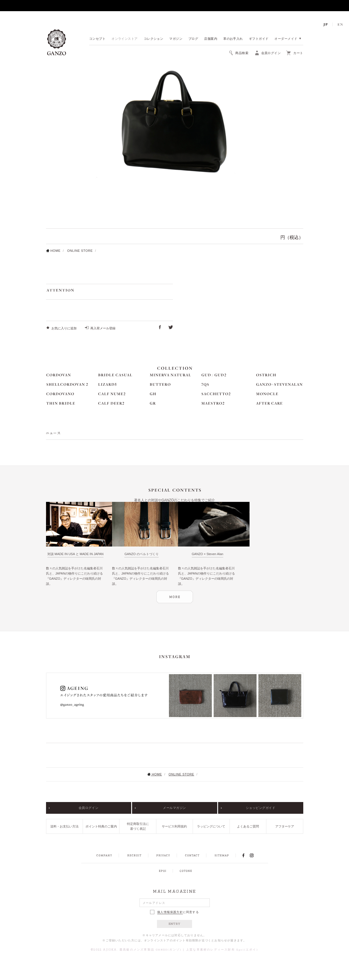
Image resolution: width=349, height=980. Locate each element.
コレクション (154, 39)
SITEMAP (222, 856)
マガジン (176, 39)
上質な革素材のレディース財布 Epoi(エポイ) (222, 950)
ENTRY (174, 924)
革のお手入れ (233, 39)
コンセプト (97, 39)
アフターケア (285, 826)
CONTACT (192, 856)
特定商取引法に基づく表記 (138, 826)
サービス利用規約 (174, 826)
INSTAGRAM (255, 855)
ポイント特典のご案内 (101, 826)
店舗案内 (211, 39)
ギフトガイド (259, 39)
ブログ (193, 39)
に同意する (174, 912)
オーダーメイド (286, 39)
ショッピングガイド (261, 808)
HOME (53, 251)
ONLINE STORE (80, 251)
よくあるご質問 (248, 826)
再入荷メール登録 (103, 328)
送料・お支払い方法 (64, 826)
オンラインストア (125, 39)
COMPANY (104, 856)
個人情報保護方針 (170, 912)
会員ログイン (88, 808)
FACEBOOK (244, 855)
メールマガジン (174, 808)
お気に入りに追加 (64, 328)
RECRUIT (134, 856)
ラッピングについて (211, 826)
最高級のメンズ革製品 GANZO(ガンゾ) (150, 950)
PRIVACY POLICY (163, 856)
